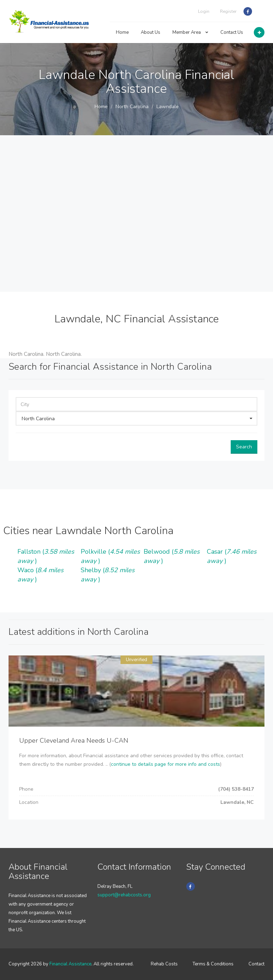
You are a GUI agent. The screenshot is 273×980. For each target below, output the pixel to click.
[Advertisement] (136, 214)
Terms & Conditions (213, 964)
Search (244, 447)
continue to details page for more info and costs (165, 764)
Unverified (136, 660)
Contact (256, 964)
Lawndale (168, 107)
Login (204, 11)
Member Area (190, 32)
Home (122, 32)
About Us (151, 32)
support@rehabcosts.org (124, 895)
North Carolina (132, 107)
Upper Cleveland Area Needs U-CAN (74, 741)
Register (228, 11)
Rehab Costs (164, 964)
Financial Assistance (70, 964)
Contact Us (232, 32)
